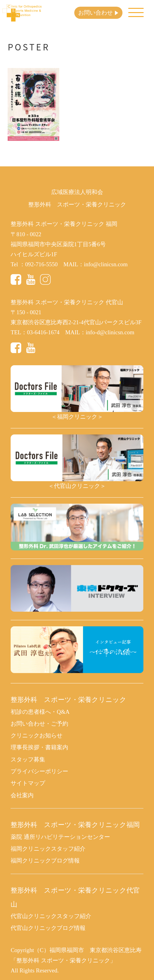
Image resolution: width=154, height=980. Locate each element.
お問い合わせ (95, 13)
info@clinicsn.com (106, 264)
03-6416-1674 (43, 332)
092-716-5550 (41, 264)
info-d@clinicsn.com (110, 332)
